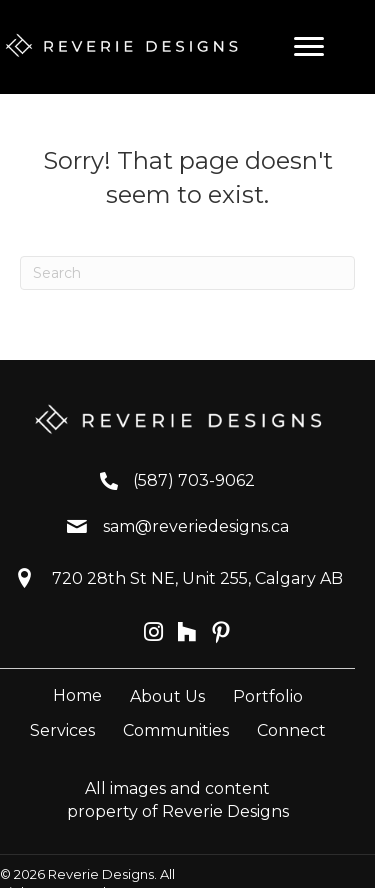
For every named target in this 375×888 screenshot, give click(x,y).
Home (77, 695)
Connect (291, 730)
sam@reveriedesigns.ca (196, 526)
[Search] (187, 273)
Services (62, 730)
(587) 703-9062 (194, 480)
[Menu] (309, 47)
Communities (176, 730)
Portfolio (268, 696)
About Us (167, 696)
